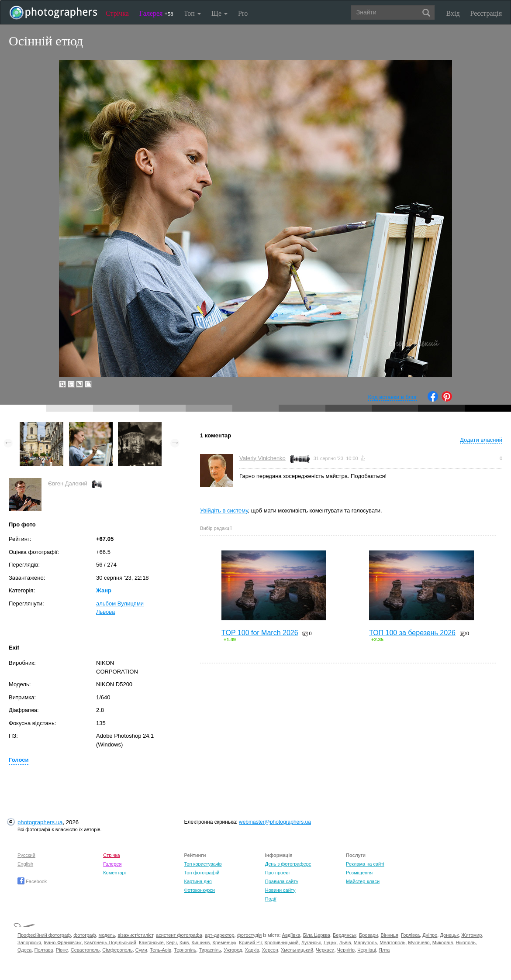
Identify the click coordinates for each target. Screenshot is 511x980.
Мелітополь (392, 942)
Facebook (32, 881)
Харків (252, 950)
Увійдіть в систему (224, 511)
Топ (192, 13)
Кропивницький (282, 942)
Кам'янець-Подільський (110, 942)
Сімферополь (117, 950)
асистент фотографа (179, 935)
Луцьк (330, 942)
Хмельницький (297, 950)
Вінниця (390, 935)
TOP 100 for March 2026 (260, 633)
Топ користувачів (203, 864)
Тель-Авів (161, 950)
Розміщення (359, 873)
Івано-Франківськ (62, 942)
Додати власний (481, 440)
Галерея (156, 13)
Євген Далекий (68, 483)
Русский (26, 855)
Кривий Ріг (250, 942)
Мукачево (419, 942)
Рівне (62, 950)
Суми (141, 950)
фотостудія (250, 935)
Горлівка (410, 935)
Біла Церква (317, 935)
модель (107, 935)
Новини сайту (280, 890)
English (25, 864)
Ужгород (233, 950)
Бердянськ (345, 935)
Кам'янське (151, 942)
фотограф (85, 935)
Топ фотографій (202, 873)
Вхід (453, 13)
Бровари (369, 935)
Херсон (270, 950)
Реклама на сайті (365, 864)
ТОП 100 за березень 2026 (412, 633)
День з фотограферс (288, 864)
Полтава (44, 950)
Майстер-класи (363, 881)
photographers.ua (40, 822)
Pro (243, 13)
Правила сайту (282, 881)
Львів (345, 942)
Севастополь (85, 950)
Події (271, 899)
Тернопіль (185, 950)
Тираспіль (210, 950)
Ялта (384, 950)
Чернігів (346, 950)
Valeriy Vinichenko (262, 458)
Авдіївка (291, 935)
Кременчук (224, 942)
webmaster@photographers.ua (275, 822)
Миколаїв (443, 942)
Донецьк (449, 935)
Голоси (19, 760)
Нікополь (466, 942)
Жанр (104, 590)
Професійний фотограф (44, 935)
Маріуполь (365, 942)
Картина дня (198, 881)
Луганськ (311, 942)
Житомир (471, 935)
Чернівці (367, 950)
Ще (219, 13)
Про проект (278, 873)
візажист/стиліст (135, 935)
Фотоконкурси (199, 890)
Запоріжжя (29, 942)
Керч (172, 942)
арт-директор (220, 935)
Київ (184, 942)
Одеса (24, 950)
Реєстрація (486, 13)
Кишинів (201, 942)
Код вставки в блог (392, 397)
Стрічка (117, 13)
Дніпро (430, 935)
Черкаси (325, 950)
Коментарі (114, 873)
